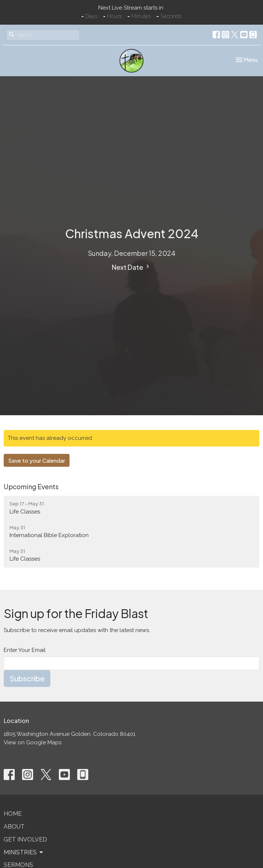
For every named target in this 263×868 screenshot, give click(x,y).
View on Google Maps (33, 742)
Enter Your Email (25, 650)
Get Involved (25, 839)
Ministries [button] (24, 853)
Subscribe (27, 678)
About (14, 827)
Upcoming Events (31, 486)
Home (13, 814)
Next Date (131, 267)
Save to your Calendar (37, 460)
